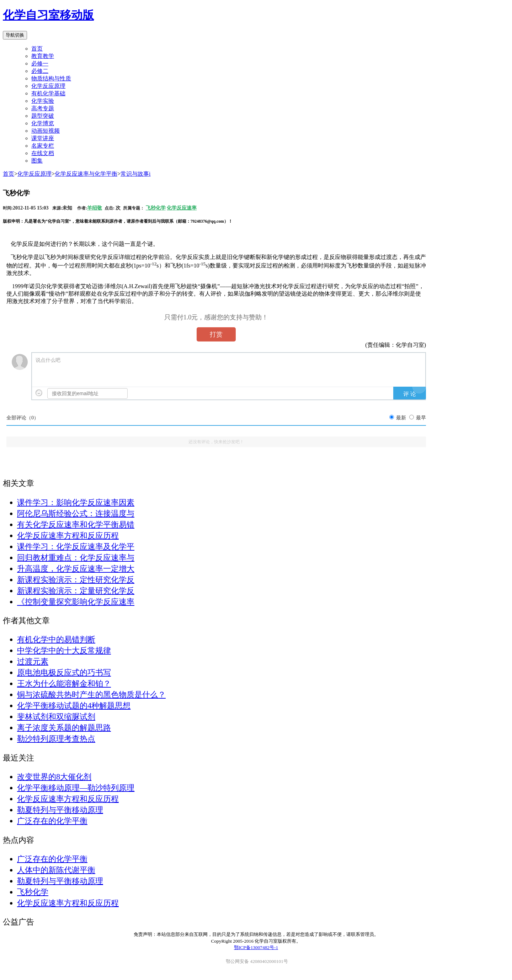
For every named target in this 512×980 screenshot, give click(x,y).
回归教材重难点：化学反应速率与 (76, 558)
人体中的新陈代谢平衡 (56, 870)
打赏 (216, 334)
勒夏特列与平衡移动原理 (60, 810)
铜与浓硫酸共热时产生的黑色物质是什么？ (91, 695)
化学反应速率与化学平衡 (86, 174)
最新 (401, 418)
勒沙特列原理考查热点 (56, 739)
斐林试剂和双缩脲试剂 (56, 717)
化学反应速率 (182, 208)
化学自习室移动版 (48, 15)
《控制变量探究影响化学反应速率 (76, 602)
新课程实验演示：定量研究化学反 (76, 591)
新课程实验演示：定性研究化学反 (76, 580)
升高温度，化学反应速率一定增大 (76, 569)
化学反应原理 (34, 174)
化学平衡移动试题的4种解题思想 (74, 706)
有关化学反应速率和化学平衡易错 (76, 525)
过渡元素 (33, 661)
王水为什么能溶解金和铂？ (64, 684)
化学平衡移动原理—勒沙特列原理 (76, 788)
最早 (421, 418)
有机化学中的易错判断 (56, 639)
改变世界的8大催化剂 (54, 777)
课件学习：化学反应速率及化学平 (76, 547)
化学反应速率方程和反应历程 (68, 536)
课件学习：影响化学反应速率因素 (76, 502)
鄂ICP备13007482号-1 (256, 947)
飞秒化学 (156, 208)
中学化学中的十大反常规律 (64, 650)
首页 (37, 49)
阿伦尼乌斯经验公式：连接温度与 (76, 513)
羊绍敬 (95, 208)
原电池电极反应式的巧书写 (64, 672)
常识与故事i (135, 174)
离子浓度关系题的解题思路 (64, 728)
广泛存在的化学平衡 (52, 821)
